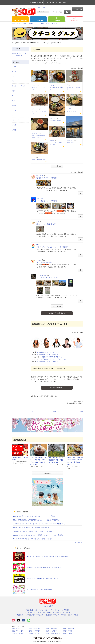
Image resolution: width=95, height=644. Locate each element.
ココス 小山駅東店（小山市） (39, 159)
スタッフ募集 (74, 615)
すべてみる (47, 473)
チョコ (14, 100)
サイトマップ (66, 612)
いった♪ (39, 260)
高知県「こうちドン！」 (69, 633)
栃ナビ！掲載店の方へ (37, 615)
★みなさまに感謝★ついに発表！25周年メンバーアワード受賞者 (34, 516)
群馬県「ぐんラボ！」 (18, 632)
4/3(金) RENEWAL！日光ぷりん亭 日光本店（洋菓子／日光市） (33, 539)
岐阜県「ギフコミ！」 (52, 630)
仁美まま (52, 140)
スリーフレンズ (71, 140)
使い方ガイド (29, 612)
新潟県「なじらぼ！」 (35, 630)
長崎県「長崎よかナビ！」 (70, 629)
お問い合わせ (56, 612)
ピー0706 (69, 109)
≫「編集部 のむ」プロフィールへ (47, 352)
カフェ (14, 71)
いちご (33, 412)
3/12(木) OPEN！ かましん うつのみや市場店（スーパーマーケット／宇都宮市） (39, 535)
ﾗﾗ (37, 245)
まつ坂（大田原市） (72, 111)
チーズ (14, 105)
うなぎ (14, 130)
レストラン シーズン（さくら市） (47, 278)
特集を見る (75, 19)
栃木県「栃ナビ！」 (17, 629)
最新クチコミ (41, 8)
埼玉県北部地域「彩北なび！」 (54, 633)
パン (13, 76)
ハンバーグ (15, 120)
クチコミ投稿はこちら (57, 388)
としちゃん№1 (36, 109)
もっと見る (78, 543)
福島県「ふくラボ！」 (18, 630)
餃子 (82, 412)
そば (13, 91)
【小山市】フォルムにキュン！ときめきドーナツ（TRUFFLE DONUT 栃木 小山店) (40, 524)
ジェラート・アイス (18, 86)
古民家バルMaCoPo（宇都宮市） (47, 178)
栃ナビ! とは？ (47, 606)
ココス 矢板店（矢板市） (55, 121)
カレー (14, 81)
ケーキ (14, 110)
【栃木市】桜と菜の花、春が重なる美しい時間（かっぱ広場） (56, 460)
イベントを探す (38, 19)
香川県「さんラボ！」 (35, 632)
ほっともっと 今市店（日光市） (47, 224)
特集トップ (57, 412)
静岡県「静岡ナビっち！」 (53, 629)
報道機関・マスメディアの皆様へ (57, 615)
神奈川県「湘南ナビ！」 (52, 632)
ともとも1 (52, 85)
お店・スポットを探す (20, 19)
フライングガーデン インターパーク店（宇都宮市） (53, 247)
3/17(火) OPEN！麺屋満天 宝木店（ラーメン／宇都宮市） (32, 527)
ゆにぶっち (35, 85)
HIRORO (34, 157)
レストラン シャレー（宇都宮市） (47, 201)
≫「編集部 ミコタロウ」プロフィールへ (54, 359)
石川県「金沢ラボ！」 (18, 633)
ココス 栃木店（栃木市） (45, 262)
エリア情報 (57, 19)
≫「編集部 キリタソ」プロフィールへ (52, 357)
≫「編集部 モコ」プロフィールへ (47, 361)
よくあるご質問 (40, 612)
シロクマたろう (36, 133)
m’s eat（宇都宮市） (72, 142)
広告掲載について (23, 615)
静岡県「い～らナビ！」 (69, 632)
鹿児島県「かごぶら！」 (35, 633)
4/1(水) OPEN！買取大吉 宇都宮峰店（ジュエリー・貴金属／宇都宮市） (36, 520)
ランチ (14, 66)
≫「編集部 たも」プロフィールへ (47, 355)
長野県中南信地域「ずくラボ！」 (72, 630)
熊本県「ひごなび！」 (35, 629)
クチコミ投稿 (77, 9)
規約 (48, 612)
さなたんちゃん (53, 119)
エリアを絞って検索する (57, 313)
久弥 (68, 85)
